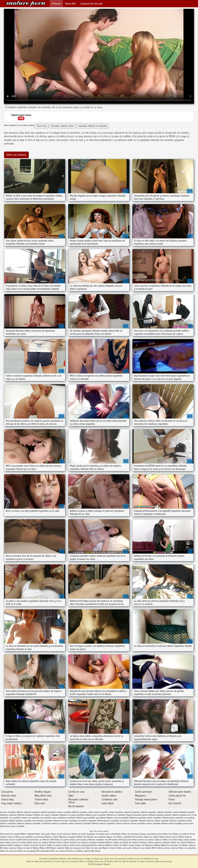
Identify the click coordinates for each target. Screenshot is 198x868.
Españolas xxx (92, 834)
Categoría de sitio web (91, 4)
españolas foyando (125, 815)
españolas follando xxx (107, 815)
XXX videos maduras (9, 848)
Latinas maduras (155, 840)
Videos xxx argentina (187, 848)
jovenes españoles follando (134, 821)
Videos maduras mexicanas (160, 842)
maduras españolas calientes (12, 823)
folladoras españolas (138, 818)
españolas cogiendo (123, 812)
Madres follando (28, 834)
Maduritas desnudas (170, 845)
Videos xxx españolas (24, 837)
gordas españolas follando (158, 818)
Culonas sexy (145, 834)
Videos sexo (167, 834)
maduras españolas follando (87, 823)
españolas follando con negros (38, 815)
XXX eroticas (113, 840)
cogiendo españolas (32, 812)
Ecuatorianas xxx (35, 840)
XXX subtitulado (43, 851)
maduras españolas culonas (63, 823)
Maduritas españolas (68, 837)
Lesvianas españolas (97, 842)
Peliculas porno (126, 840)
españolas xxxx (50, 818)
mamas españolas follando (157, 823)
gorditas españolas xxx (26, 821)
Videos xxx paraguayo (27, 851)
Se (180, 845)
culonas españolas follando (68, 812)
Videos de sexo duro (9, 851)
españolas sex (6, 818)
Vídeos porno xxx (34, 842)
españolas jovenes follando (144, 815)
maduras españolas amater (181, 821)
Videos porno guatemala (80, 845)
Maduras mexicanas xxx (75, 848)
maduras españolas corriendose (38, 823)
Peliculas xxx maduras (79, 842)
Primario (56, 4)
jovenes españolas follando (93, 821)
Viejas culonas (184, 840)
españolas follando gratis (87, 815)
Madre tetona (128, 845)
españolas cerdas (107, 812)
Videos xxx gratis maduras (36, 845)
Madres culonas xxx (114, 842)
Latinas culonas (63, 842)
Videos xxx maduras (181, 834)
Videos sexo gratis (42, 834)
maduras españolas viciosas (110, 823)
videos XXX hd (151, 848)
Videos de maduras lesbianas (136, 842)
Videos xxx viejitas (151, 837)
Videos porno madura (79, 840)
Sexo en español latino (18, 840)
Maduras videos (52, 837)
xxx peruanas (39, 837)
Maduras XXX (48, 840)
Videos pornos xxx (140, 840)
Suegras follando (49, 842)
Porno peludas (137, 837)
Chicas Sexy (42, 126)
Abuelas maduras (98, 845)
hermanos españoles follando (48, 821)
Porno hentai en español (10, 834)
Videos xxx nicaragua (130, 834)
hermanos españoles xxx (71, 821)
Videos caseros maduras (168, 848)
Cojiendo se (19, 845)
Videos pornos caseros (169, 837)
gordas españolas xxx (178, 818)
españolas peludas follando (167, 815)
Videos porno (156, 834)
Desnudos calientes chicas (63, 126)
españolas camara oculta (89, 812)
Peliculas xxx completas (96, 837)
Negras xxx (112, 837)
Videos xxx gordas (62, 840)
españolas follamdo (17, 815)
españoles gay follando (97, 818)
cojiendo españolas (48, 812)
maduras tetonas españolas (134, 823)
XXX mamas (96, 851)
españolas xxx (37, 818)
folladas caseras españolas (118, 818)
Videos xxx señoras (179, 842)
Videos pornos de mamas (16, 842)
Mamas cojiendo (84, 851)
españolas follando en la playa (63, 815)
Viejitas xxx (139, 845)
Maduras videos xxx (114, 845)
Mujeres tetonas (109, 848)
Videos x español (123, 837)
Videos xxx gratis (79, 834)
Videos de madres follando (28, 848)
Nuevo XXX (70, 4)
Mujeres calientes (57, 848)
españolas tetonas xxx (22, 818)
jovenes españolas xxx (113, 821)
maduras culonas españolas (157, 821)
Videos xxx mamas (58, 851)
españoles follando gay (77, 818)
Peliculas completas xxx (98, 840)
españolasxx (62, 818)
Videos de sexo (139, 848)
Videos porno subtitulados (110, 834)
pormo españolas (176, 823)
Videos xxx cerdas (170, 840)
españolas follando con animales (93, 126)
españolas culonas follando (175, 812)
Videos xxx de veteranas (61, 834)
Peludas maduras (188, 845)
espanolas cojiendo (155, 812)
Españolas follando (26, 3)
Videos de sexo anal (94, 848)
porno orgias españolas (15, 826)
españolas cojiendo (139, 812)
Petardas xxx (72, 851)
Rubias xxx (82, 837)
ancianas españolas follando (12, 812)
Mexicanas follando (153, 845)
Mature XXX (44, 848)
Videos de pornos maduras (58, 845)
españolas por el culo (188, 815)
